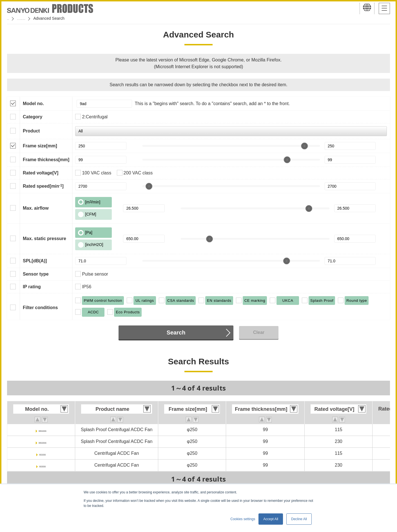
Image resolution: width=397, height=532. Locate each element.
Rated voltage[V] (41, 173)
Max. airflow (36, 208)
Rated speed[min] (43, 186)
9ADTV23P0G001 (43, 465)
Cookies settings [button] (243, 519)
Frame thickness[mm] (46, 160)
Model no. (33, 104)
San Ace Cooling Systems (48, 18)
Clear (259, 332)
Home (12, 18)
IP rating (32, 287)
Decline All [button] (299, 519)
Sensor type (36, 274)
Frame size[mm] (40, 146)
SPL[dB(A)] (35, 261)
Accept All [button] (271, 519)
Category (33, 117)
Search (176, 333)
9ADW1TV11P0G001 (43, 430)
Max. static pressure (44, 239)
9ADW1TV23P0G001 (43, 441)
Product (31, 131)
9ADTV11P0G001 (43, 453)
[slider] (304, 146)
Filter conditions (40, 308)
